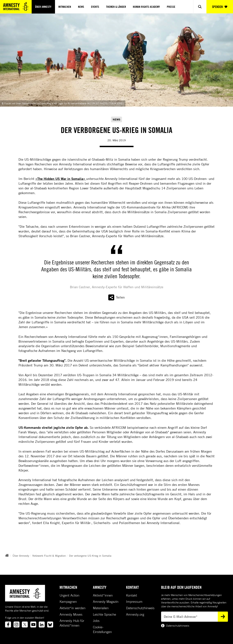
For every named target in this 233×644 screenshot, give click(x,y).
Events (95, 7)
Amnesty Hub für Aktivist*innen (72, 623)
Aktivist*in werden (73, 608)
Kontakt (132, 595)
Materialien (101, 608)
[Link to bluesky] (50, 624)
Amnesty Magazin (106, 602)
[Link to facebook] (8, 624)
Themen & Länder (116, 7)
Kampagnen (68, 602)
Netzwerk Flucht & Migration (49, 556)
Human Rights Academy (146, 7)
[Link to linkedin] (42, 624)
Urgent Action (69, 595)
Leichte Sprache (104, 614)
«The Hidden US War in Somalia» (61, 179)
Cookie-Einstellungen (102, 629)
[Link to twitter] (25, 624)
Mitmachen (65, 7)
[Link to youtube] (33, 624)
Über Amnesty (43, 7)
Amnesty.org (135, 614)
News (81, 7)
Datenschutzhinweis (140, 608)
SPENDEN (220, 7)
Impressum (134, 602)
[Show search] (200, 7)
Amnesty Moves (71, 614)
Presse (171, 7)
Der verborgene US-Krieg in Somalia (90, 556)
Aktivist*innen (103, 595)
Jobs (96, 621)
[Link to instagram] (16, 624)
